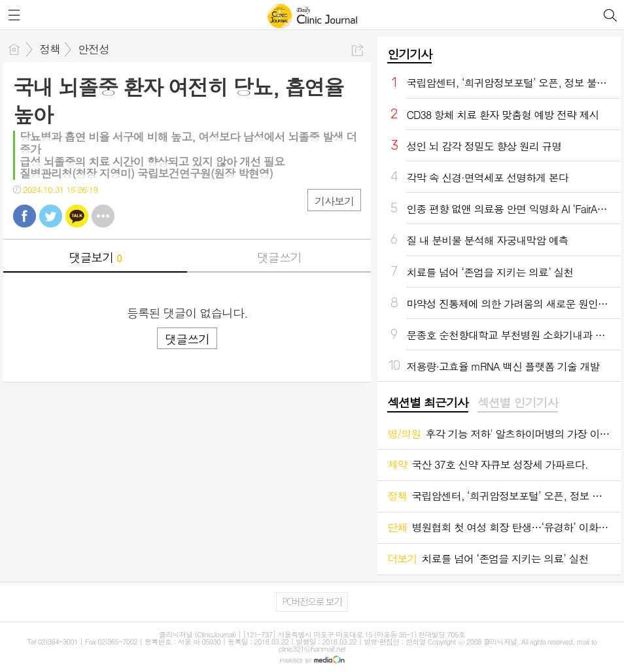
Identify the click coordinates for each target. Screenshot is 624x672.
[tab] (427, 403)
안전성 (94, 49)
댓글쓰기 (279, 257)
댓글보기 (95, 257)
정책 (50, 49)
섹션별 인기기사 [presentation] (518, 403)
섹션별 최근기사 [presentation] (427, 403)
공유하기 (357, 50)
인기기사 (409, 54)
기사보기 (334, 201)
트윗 (51, 216)
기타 (103, 216)
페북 (25, 216)
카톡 (77, 216)
